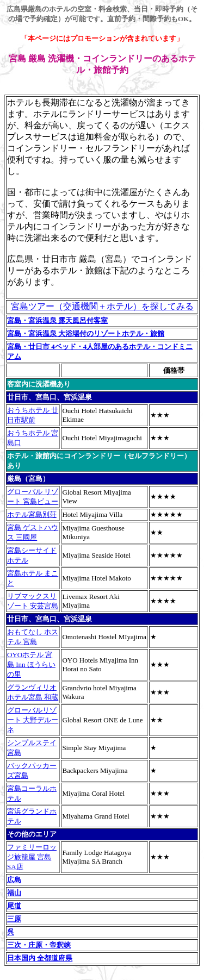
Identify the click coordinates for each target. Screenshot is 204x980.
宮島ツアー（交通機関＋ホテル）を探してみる (102, 306)
